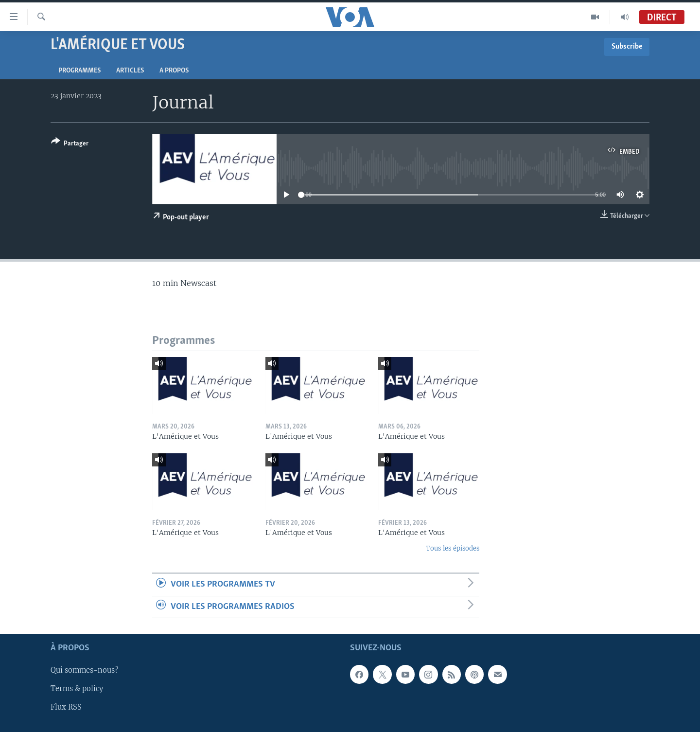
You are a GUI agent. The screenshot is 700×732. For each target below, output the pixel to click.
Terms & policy (77, 689)
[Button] (70, 144)
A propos (174, 71)
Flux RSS (66, 707)
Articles (130, 71)
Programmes (79, 71)
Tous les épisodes (453, 548)
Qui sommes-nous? (84, 670)
